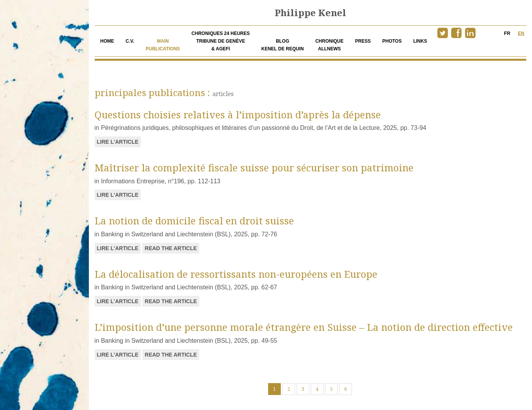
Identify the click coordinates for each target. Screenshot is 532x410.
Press (363, 41)
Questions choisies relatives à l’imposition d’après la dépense (238, 115)
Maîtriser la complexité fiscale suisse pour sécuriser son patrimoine (254, 168)
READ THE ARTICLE (171, 248)
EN (521, 33)
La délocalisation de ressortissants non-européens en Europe (236, 274)
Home (107, 41)
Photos (392, 41)
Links (420, 41)
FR (507, 33)
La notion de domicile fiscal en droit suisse (194, 221)
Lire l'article (118, 142)
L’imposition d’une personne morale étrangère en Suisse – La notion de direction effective (304, 327)
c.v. (130, 41)
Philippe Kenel (310, 12)
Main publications (163, 45)
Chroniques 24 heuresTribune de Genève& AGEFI (221, 41)
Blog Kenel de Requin (282, 45)
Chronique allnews (329, 45)
